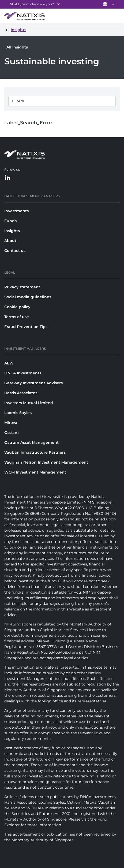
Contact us (15, 251)
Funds (10, 221)
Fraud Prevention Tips (26, 327)
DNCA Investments (23, 373)
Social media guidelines (28, 297)
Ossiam (12, 433)
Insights (12, 231)
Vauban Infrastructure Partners (35, 452)
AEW (9, 363)
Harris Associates (21, 393)
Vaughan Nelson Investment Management (46, 462)
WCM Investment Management (35, 472)
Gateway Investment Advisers (33, 383)
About (10, 241)
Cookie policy (17, 307)
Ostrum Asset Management (31, 442)
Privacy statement (22, 287)
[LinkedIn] (7, 178)
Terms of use (17, 317)
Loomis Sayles (18, 413)
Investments (16, 211)
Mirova (11, 423)
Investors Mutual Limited (29, 403)
